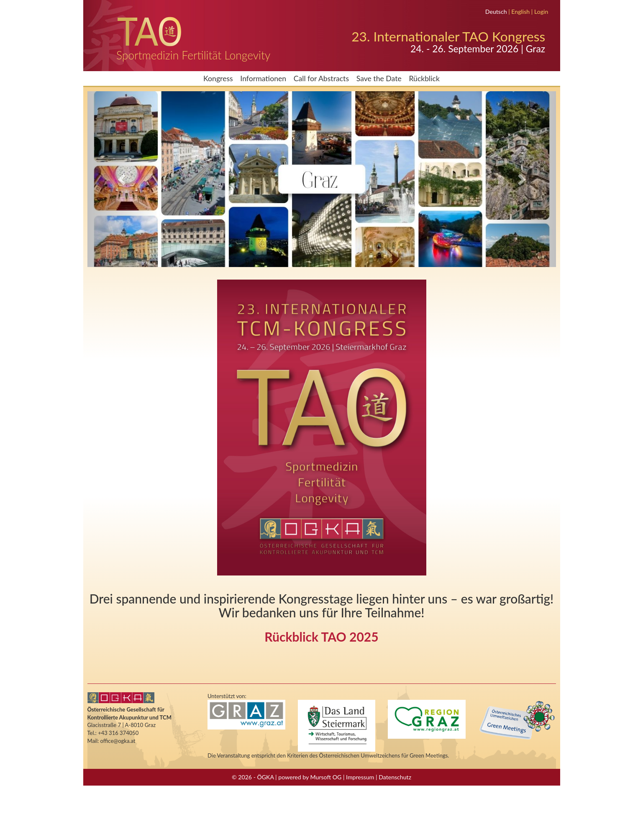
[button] (123, 179)
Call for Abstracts (321, 78)
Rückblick (424, 78)
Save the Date (379, 78)
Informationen (263, 78)
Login (541, 12)
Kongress (218, 78)
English (520, 12)
